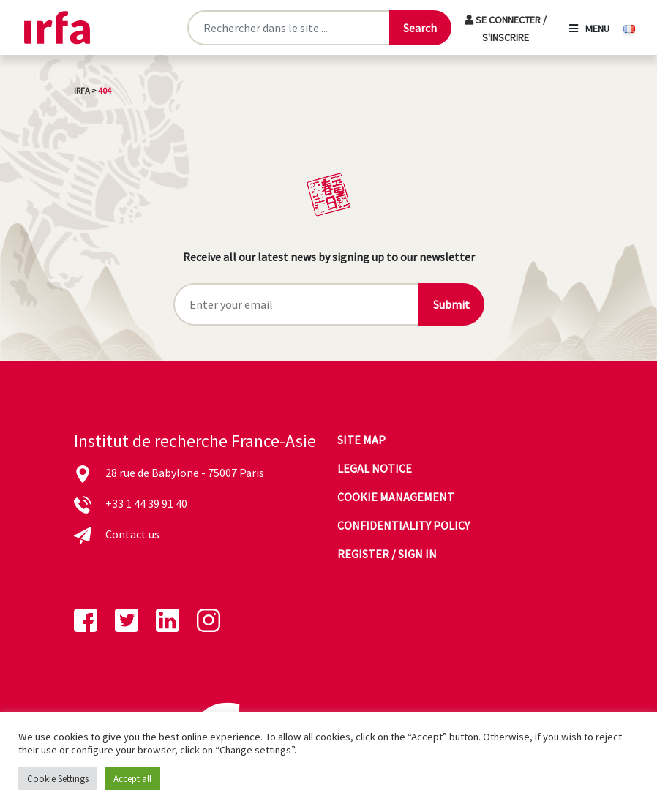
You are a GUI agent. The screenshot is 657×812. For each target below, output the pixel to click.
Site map (361, 440)
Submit (451, 304)
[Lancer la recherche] (420, 28)
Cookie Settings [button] (58, 779)
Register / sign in (387, 554)
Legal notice (375, 468)
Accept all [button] (132, 779)
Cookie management (396, 497)
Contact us (132, 534)
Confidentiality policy (403, 525)
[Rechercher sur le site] (288, 28)
